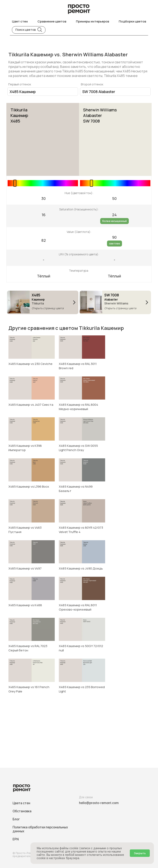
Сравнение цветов (52, 21)
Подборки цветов (132, 21)
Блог (16, 819)
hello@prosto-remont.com (99, 803)
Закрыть (140, 853)
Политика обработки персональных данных (40, 829)
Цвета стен (21, 803)
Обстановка (22, 811)
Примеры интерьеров (92, 21)
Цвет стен (20, 21)
